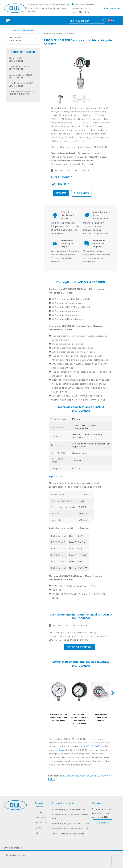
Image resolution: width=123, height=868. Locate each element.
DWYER (39, 812)
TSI (36, 833)
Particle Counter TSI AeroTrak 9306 (70, 829)
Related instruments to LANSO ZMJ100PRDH (21, 93)
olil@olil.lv (83, 12)
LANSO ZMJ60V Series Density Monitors (100, 717)
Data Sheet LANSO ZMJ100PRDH (70, 170)
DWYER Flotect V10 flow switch (68, 834)
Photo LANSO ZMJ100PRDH (16, 60)
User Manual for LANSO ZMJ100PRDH (21, 84)
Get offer (61, 193)
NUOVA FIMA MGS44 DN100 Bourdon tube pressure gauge (58, 717)
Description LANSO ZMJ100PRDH (19, 68)
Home (47, 34)
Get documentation (79, 647)
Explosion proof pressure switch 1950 (71, 823)
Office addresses (13, 848)
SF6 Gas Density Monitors (63, 34)
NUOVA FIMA (41, 823)
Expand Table (56, 476)
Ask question (112, 8)
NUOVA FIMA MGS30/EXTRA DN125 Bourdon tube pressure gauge (79, 719)
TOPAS (38, 828)
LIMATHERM (41, 818)
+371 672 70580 (84, 5)
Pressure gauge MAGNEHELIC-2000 (70, 809)
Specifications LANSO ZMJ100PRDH (20, 76)
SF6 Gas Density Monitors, (75, 776)
